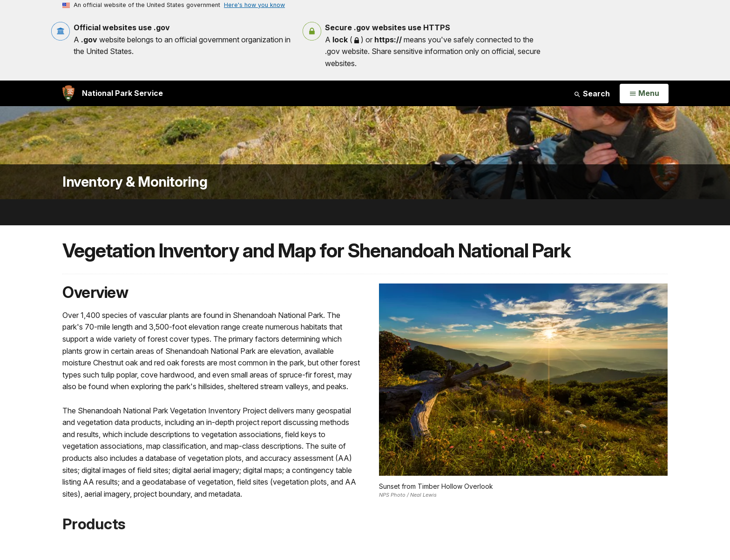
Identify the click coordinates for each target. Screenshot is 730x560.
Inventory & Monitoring (135, 182)
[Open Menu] (644, 94)
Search (592, 94)
